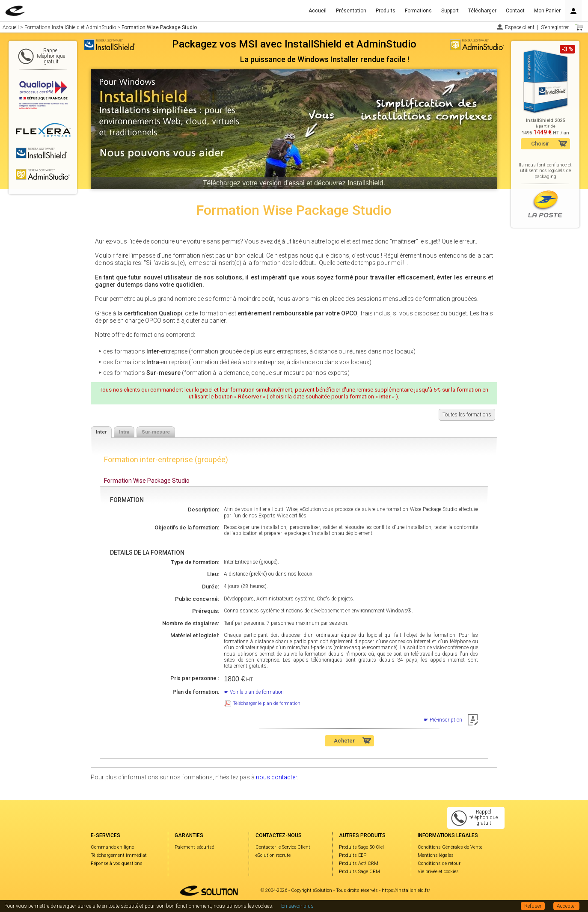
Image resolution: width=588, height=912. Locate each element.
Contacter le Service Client (283, 847)
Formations (418, 11)
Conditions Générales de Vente (450, 847)
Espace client (520, 27)
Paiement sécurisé (194, 847)
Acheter (344, 741)
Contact (515, 11)
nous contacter (276, 777)
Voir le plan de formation (257, 692)
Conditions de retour (439, 863)
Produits (386, 11)
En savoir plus (297, 906)
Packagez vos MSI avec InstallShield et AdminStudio (294, 44)
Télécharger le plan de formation (267, 703)
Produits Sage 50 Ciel (361, 847)
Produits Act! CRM (359, 863)
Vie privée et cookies (438, 872)
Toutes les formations (467, 415)
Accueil (318, 11)
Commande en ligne (112, 847)
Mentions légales (436, 855)
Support (450, 11)
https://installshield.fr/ (406, 890)
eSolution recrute (273, 855)
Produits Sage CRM (359, 872)
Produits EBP (353, 855)
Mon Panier (547, 11)
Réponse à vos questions (117, 863)
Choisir (540, 144)
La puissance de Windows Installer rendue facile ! (325, 59)
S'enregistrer (555, 27)
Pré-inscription (446, 720)
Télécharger (482, 11)
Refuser (533, 906)
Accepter (566, 906)
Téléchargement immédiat (119, 855)
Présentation (351, 11)
